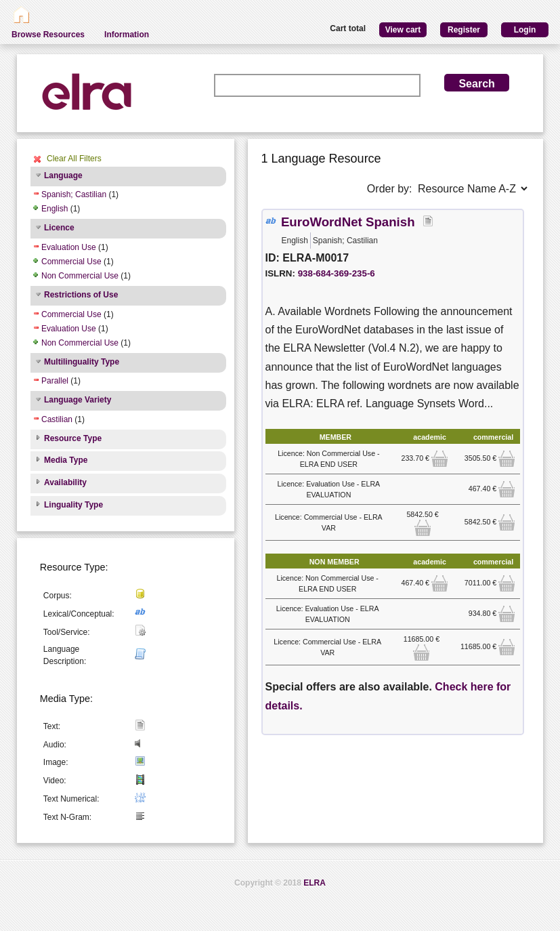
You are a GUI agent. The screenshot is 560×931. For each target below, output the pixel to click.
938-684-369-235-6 (337, 273)
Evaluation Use (69, 247)
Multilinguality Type (82, 362)
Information (127, 35)
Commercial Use (71, 262)
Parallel (55, 381)
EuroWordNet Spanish (348, 222)
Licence (59, 228)
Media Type (66, 460)
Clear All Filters (74, 159)
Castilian (57, 419)
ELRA (315, 883)
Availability (65, 482)
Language (63, 175)
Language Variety (78, 400)
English (55, 209)
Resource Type (73, 438)
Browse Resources (48, 35)
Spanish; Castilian (74, 194)
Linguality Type (73, 505)
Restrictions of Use (81, 295)
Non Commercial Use (80, 276)
